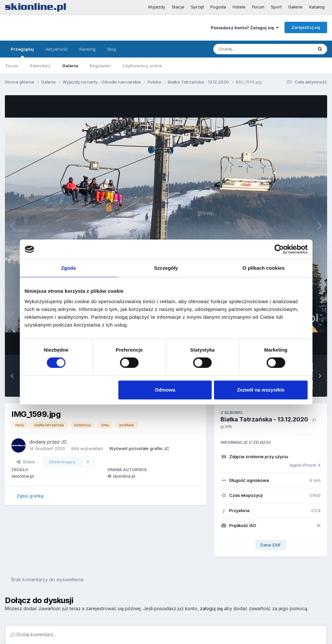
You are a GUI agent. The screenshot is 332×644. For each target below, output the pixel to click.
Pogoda (218, 7)
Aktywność (57, 49)
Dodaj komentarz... (33, 634)
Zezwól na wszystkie (261, 390)
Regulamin (100, 66)
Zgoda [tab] (69, 268)
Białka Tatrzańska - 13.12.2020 (264, 419)
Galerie (295, 7)
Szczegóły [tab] (166, 268)
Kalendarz (40, 66)
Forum (258, 7)
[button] (12, 376)
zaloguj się (211, 608)
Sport (276, 7)
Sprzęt (197, 7)
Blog (112, 49)
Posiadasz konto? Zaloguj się (245, 28)
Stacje (178, 7)
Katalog (317, 7)
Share (26, 462)
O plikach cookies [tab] (264, 268)
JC (64, 442)
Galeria (70, 66)
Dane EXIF (271, 545)
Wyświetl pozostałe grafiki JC (139, 448)
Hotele (239, 7)
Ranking (87, 49)
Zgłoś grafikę (30, 496)
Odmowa (165, 390)
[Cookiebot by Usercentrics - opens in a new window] (279, 249)
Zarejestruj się (306, 27)
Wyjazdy (157, 7)
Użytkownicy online (142, 66)
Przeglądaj (22, 52)
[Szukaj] (247, 49)
